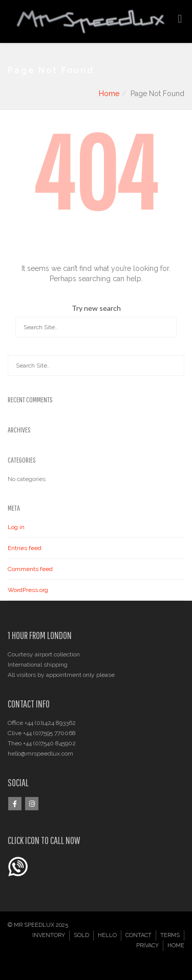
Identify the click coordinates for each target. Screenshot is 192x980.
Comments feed (30, 569)
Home (109, 94)
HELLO (107, 935)
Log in (16, 527)
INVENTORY (49, 935)
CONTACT (138, 935)
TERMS (170, 935)
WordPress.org (28, 590)
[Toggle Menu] (180, 19)
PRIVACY (147, 945)
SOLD (81, 935)
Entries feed (25, 548)
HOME (176, 945)
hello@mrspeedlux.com (40, 754)
